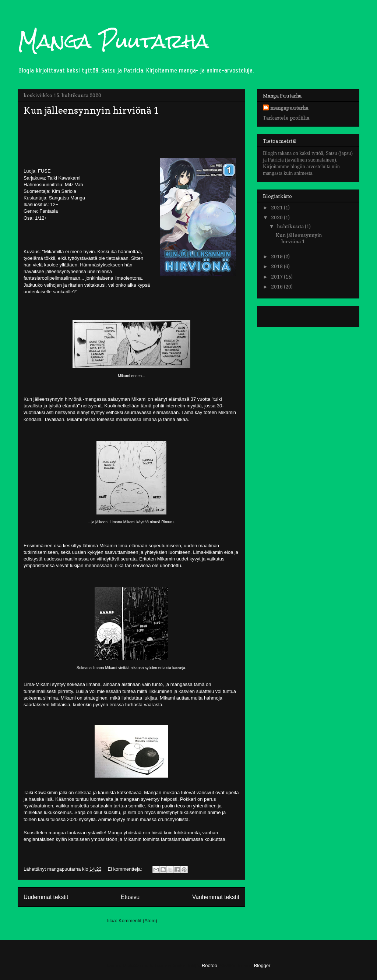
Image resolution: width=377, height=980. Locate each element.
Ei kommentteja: (125, 869)
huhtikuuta (291, 226)
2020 (277, 217)
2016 (277, 286)
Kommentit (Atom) (138, 921)
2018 (277, 266)
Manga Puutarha (113, 41)
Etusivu (130, 897)
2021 (277, 207)
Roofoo (209, 965)
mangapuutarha (289, 108)
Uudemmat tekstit (46, 897)
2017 (277, 277)
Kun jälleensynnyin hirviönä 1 (91, 110)
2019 (277, 256)
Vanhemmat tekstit (216, 897)
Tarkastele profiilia (286, 118)
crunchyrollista (173, 819)
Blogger (262, 965)
